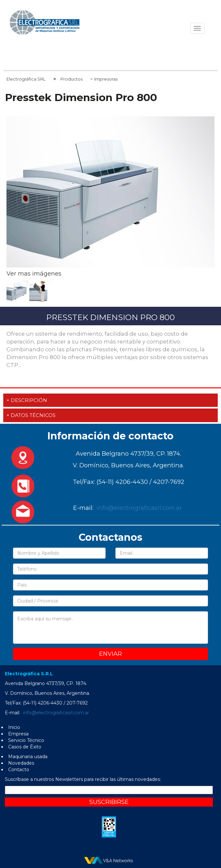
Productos (71, 79)
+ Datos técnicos (31, 415)
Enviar (110, 654)
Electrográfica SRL (26, 79)
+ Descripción (27, 400)
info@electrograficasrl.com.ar (139, 508)
